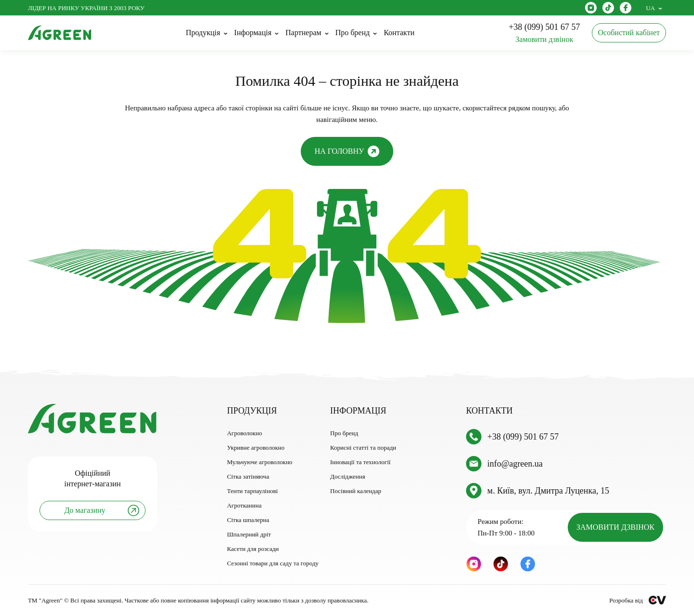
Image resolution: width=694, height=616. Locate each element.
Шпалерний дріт (249, 534)
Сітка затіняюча (248, 476)
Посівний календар (356, 491)
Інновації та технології (360, 462)
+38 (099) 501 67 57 (523, 437)
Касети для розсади (253, 549)
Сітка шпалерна (248, 520)
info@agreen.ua (515, 464)
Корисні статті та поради (363, 448)
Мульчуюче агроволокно (260, 462)
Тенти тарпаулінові (252, 491)
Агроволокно (245, 433)
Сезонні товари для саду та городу (273, 563)
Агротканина (244, 505)
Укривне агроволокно (256, 448)
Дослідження (348, 476)
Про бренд (344, 433)
